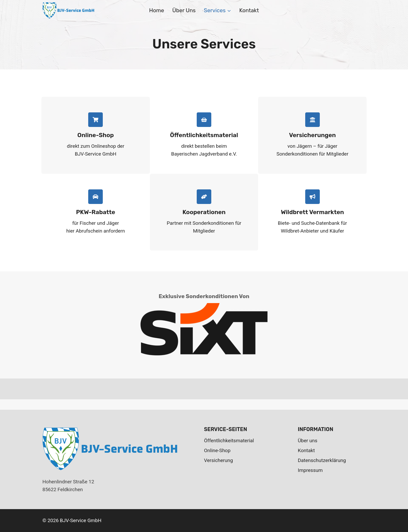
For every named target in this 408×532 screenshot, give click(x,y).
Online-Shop (217, 450)
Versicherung (218, 460)
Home (157, 10)
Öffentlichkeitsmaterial (229, 441)
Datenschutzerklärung (322, 460)
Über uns (184, 10)
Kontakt (249, 10)
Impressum (310, 470)
